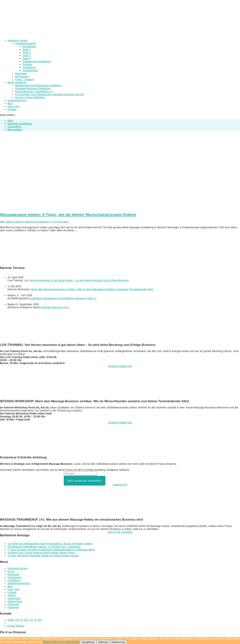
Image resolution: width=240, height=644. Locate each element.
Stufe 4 (27, 58)
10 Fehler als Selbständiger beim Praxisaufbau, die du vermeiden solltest (50, 544)
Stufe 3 (27, 55)
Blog (10, 121)
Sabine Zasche (14, 222)
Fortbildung (29, 67)
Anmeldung (29, 46)
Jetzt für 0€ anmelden (120, 532)
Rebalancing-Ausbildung (37, 61)
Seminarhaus (30, 70)
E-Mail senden (16, 626)
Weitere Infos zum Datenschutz (61, 642)
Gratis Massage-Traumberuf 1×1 (34, 91)
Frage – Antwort (24, 79)
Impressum (14, 598)
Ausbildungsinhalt (25, 43)
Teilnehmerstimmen (19, 583)
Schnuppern (22, 76)
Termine (27, 64)
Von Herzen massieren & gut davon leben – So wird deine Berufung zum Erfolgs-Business (76, 280)
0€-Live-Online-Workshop (30, 97)
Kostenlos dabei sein (120, 366)
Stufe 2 (27, 52)
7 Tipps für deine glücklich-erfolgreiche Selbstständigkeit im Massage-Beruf (51, 550)
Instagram (13, 607)
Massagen (21, 73)
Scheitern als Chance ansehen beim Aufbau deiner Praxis (41, 553)
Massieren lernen (18, 568)
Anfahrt (12, 595)
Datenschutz (120, 485)
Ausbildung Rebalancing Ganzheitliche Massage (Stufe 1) (63, 298)
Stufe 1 (27, 49)
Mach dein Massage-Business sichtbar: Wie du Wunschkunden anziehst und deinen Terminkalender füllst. (92, 289)
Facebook (13, 604)
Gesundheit (14, 127)
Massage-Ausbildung (20, 124)
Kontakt (12, 109)
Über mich (13, 589)
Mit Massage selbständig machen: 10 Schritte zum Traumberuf (44, 547)
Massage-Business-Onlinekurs (33, 88)
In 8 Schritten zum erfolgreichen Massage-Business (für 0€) (50, 94)
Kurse (11, 571)
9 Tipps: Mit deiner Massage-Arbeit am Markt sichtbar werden (43, 556)
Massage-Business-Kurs (55, 307)
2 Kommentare (60, 222)
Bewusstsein (15, 130)
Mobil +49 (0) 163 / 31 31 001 (25, 620)
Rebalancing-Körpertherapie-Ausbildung (38, 85)
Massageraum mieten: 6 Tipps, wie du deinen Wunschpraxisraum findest (68, 215)
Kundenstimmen (17, 100)
